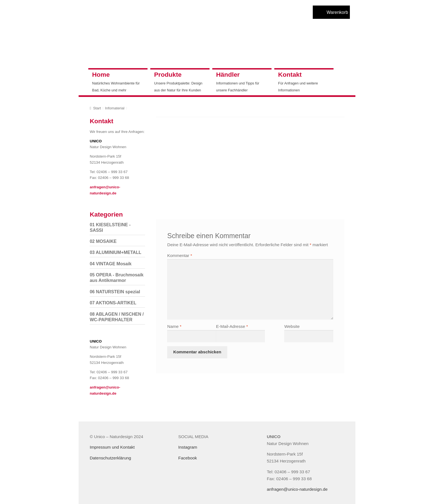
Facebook (188, 458)
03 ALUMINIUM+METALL (115, 252)
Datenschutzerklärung (110, 458)
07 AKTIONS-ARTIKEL (113, 303)
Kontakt (290, 74)
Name (174, 326)
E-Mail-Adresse (232, 326)
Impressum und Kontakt (112, 447)
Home (101, 74)
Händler (228, 74)
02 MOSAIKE (103, 241)
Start (97, 108)
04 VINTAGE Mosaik (111, 264)
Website (292, 326)
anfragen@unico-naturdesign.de (297, 489)
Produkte (168, 74)
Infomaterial (115, 108)
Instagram (188, 447)
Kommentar (180, 255)
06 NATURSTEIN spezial (115, 292)
